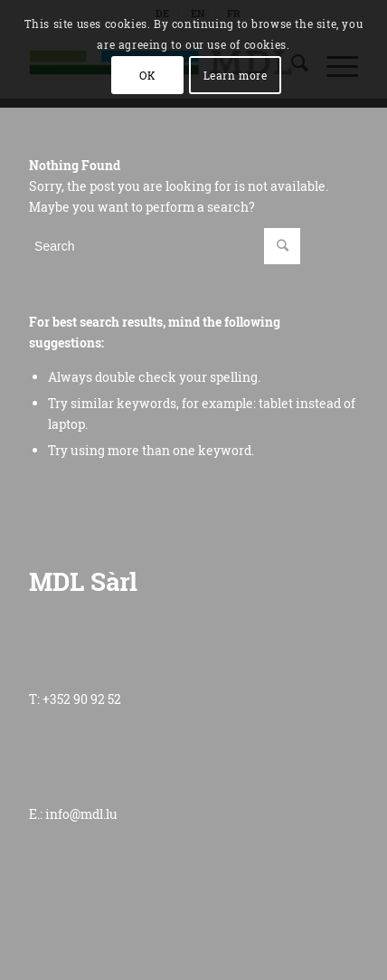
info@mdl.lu (81, 814)
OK (147, 75)
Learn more (236, 75)
